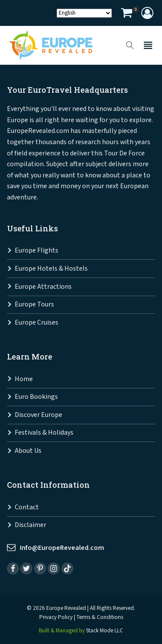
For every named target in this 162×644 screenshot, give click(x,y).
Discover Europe (38, 415)
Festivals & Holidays (44, 433)
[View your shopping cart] (127, 14)
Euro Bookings (36, 397)
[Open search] (130, 45)
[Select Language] (84, 13)
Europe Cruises (37, 323)
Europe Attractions (43, 287)
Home (24, 379)
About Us (28, 451)
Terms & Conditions (100, 617)
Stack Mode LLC (105, 631)
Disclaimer (30, 525)
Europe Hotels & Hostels (51, 269)
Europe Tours (34, 305)
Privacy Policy (56, 617)
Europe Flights (37, 251)
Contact (27, 507)
